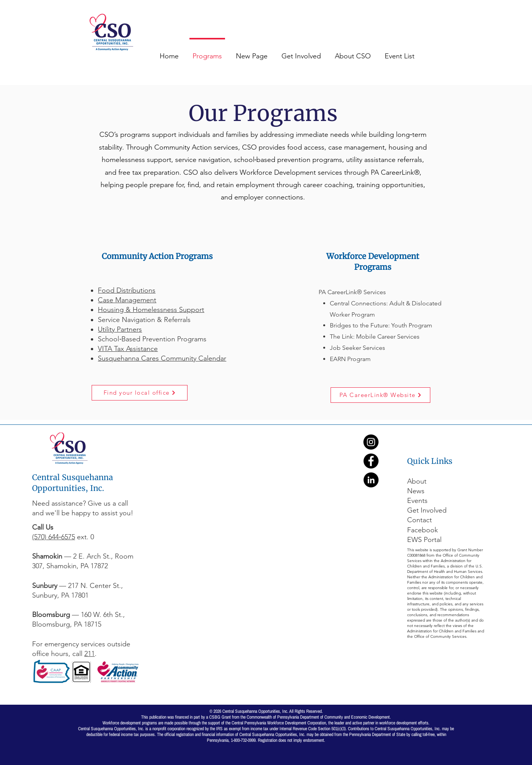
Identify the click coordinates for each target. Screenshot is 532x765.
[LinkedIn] (371, 480)
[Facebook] (371, 461)
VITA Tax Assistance (128, 349)
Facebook (424, 530)
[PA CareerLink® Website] (380, 395)
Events (417, 501)
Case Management (127, 300)
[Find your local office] (140, 393)
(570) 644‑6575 (54, 537)
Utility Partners (120, 329)
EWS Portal (424, 540)
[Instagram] (371, 442)
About (417, 481)
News (416, 491)
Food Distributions (127, 290)
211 (90, 654)
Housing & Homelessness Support (151, 310)
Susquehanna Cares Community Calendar (162, 358)
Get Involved (427, 510)
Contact (419, 520)
